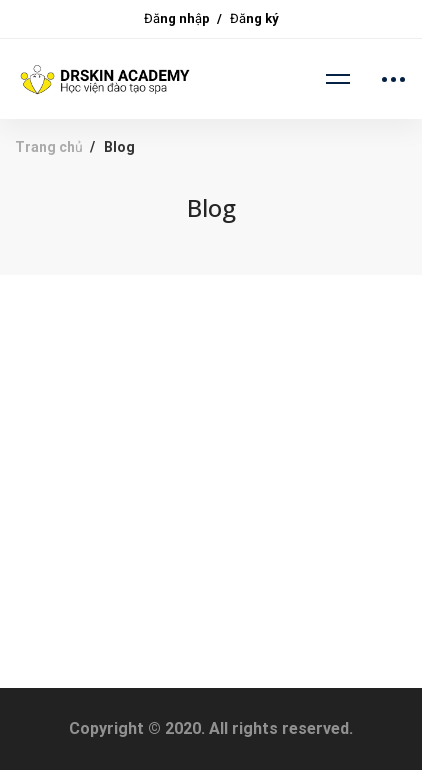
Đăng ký (254, 18)
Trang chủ (49, 147)
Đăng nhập (177, 18)
